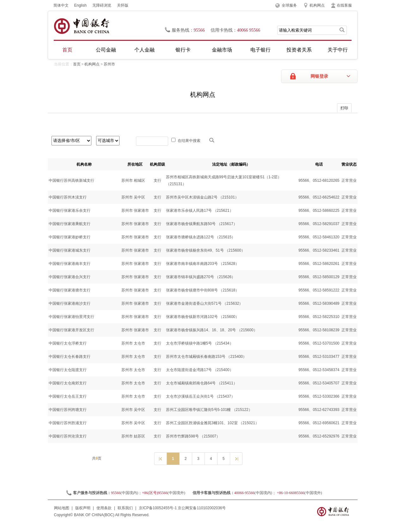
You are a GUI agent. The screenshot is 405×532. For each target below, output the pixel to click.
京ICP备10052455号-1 (158, 508)
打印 (344, 108)
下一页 (236, 458)
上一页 (160, 458)
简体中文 (61, 5)
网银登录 (319, 76)
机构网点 (317, 5)
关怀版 (123, 5)
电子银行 (261, 50)
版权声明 (83, 508)
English (80, 5)
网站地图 (62, 508)
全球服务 (289, 5)
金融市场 (222, 50)
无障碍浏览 (102, 5)
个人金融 (144, 50)
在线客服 (344, 5)
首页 (67, 50)
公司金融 (106, 50)
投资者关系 (299, 50)
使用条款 (104, 508)
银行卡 (183, 50)
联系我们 (125, 508)
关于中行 (338, 50)
